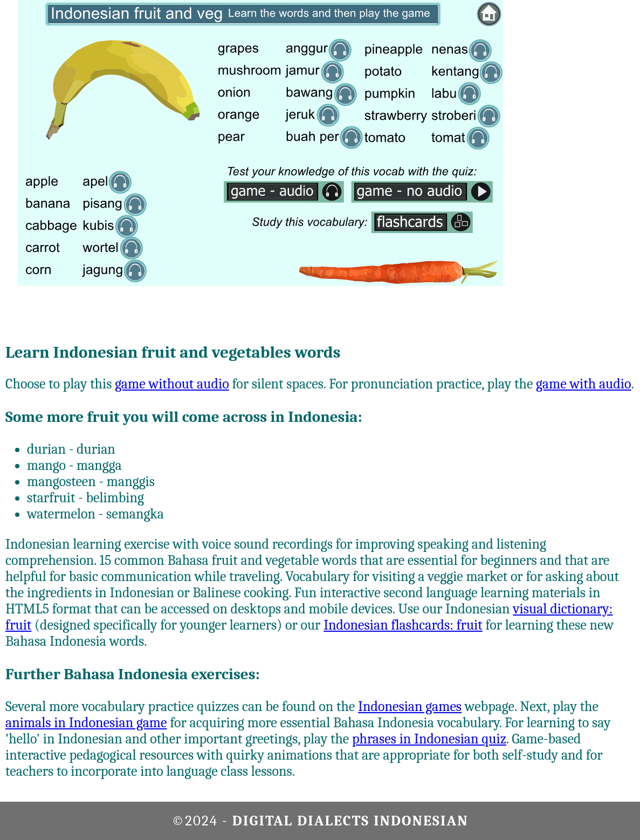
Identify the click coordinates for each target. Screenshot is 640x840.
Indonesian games (410, 707)
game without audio (172, 384)
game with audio (583, 384)
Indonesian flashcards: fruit (403, 625)
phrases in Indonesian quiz (429, 739)
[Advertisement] (597, 162)
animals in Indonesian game (86, 723)
